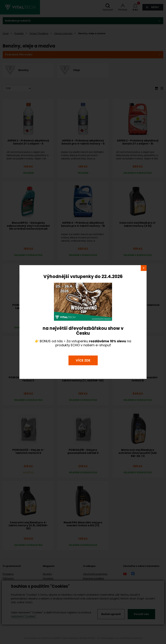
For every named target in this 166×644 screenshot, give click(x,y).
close (144, 268)
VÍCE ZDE (83, 360)
